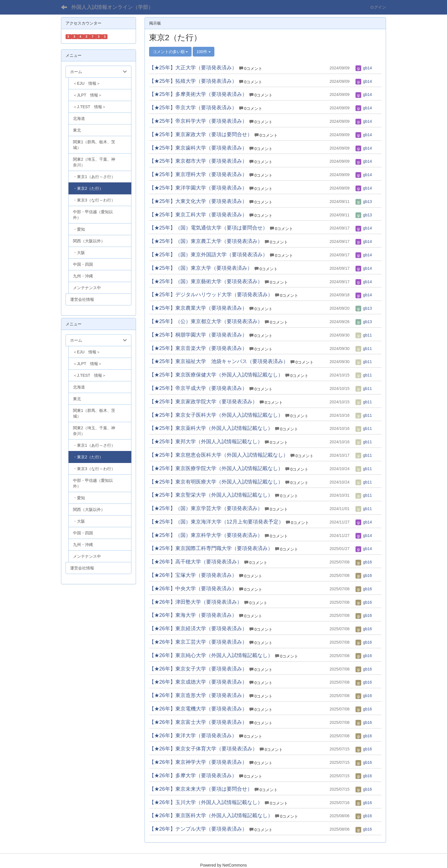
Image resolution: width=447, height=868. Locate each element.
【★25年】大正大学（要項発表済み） (193, 68)
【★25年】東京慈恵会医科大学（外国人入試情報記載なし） (219, 455)
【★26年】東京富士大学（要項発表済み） (198, 722)
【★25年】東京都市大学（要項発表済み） (198, 161)
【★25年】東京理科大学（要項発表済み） (198, 174)
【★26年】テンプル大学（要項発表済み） (198, 829)
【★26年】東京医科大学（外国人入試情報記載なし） (211, 815)
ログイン (378, 7)
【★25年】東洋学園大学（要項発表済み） (198, 188)
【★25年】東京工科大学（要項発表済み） (198, 215)
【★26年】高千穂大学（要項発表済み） (196, 562)
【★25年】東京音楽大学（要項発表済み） (198, 348)
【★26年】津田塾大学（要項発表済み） (196, 602)
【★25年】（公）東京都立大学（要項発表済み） (206, 321)
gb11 (364, 335)
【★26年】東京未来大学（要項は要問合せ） (201, 789)
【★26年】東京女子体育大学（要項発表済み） (203, 749)
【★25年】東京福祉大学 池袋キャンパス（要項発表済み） (219, 361)
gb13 (364, 202)
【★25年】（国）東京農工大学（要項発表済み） (206, 241)
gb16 (364, 562)
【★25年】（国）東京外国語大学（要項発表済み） (208, 255)
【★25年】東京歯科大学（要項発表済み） (198, 148)
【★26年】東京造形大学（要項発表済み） (198, 695)
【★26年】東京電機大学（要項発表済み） (198, 709)
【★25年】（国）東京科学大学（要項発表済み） (206, 535)
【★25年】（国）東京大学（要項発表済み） (201, 268)
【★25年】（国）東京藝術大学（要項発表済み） (206, 281)
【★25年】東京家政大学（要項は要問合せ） (201, 134)
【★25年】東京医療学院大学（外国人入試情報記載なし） (216, 468)
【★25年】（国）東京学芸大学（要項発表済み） (206, 508)
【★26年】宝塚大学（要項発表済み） (193, 575)
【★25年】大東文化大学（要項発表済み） (198, 201)
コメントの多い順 (170, 52)
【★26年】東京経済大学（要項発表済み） (198, 629)
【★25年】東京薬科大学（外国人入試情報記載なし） (211, 428)
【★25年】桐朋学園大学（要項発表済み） (198, 335)
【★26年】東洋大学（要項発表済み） (193, 736)
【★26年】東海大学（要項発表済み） (193, 615)
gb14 (364, 68)
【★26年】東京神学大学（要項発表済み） (198, 762)
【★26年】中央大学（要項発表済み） (193, 589)
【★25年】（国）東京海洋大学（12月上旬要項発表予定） (216, 522)
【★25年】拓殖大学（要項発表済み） (193, 81)
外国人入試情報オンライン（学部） (112, 7)
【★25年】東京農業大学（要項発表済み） (198, 308)
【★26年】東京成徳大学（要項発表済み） (198, 682)
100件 (203, 52)
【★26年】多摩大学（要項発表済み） (193, 776)
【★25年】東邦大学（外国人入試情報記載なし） (206, 442)
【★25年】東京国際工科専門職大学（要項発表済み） (211, 548)
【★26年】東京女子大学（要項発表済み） (198, 669)
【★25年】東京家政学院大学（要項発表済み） (203, 402)
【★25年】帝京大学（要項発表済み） (193, 108)
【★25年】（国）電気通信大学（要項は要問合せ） (208, 228)
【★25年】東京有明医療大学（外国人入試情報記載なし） (216, 482)
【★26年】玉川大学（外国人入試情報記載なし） (206, 802)
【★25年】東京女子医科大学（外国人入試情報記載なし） (216, 415)
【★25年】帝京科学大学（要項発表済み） (198, 121)
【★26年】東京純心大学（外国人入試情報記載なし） (211, 655)
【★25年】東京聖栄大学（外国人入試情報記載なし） (211, 495)
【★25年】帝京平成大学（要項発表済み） (198, 388)
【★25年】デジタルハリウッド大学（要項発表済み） (211, 295)
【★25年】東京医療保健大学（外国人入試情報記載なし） (216, 375)
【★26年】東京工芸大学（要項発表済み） (198, 642)
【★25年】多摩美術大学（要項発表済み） (198, 94)
